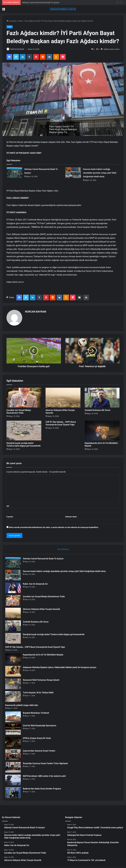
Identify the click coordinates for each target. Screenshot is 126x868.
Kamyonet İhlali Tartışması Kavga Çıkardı (42, 680)
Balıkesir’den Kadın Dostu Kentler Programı (43, 789)
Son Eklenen (63, 548)
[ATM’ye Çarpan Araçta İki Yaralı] (14, 742)
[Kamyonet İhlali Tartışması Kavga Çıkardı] (14, 684)
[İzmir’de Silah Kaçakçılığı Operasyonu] (14, 729)
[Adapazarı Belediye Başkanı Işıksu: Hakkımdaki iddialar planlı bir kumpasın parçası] (14, 671)
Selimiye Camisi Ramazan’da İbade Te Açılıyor (41, 2)
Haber (20, 21)
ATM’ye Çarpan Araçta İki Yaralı (38, 738)
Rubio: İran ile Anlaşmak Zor (37, 584)
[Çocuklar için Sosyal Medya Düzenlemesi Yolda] (24, 396)
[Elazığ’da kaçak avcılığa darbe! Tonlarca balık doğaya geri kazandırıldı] (24, 429)
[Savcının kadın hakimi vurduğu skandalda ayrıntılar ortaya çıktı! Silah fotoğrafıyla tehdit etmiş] (73, 173)
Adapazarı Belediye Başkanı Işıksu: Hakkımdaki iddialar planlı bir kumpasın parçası (61, 667)
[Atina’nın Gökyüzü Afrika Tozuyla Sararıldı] (63, 396)
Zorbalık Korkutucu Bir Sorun (98, 409)
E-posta (10, 515)
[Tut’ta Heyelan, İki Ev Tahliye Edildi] (14, 696)
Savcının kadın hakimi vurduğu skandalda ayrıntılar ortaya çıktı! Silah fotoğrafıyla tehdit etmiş (100, 173)
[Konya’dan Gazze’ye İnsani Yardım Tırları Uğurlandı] (14, 767)
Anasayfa (11, 21)
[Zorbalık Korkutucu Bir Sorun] (102, 396)
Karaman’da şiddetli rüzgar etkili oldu (23, 705)
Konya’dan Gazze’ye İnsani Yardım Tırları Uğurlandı (47, 763)
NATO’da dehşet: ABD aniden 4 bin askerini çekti (46, 776)
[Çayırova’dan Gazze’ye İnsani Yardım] (14, 755)
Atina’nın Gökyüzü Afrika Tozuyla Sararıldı (43, 609)
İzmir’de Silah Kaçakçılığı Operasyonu (41, 726)
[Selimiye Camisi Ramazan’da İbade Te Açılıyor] (14, 173)
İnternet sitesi (71, 515)
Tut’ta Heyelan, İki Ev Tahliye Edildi (39, 693)
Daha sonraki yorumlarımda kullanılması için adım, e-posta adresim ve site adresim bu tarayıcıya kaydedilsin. (54, 526)
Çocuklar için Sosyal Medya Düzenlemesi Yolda (45, 597)
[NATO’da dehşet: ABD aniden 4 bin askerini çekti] (14, 780)
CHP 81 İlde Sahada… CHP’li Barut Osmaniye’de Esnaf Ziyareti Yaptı (36, 647)
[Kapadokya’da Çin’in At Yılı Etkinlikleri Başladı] (102, 429)
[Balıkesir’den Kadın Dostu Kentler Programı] (14, 793)
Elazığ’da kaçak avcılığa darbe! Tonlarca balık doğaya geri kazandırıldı (55, 634)
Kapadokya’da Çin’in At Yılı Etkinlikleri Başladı (44, 655)
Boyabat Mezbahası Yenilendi (37, 713)
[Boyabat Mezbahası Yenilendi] (14, 717)
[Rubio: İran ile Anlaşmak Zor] (14, 588)
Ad (8, 505)
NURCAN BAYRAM (19, 49)
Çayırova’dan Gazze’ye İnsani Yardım (40, 751)
